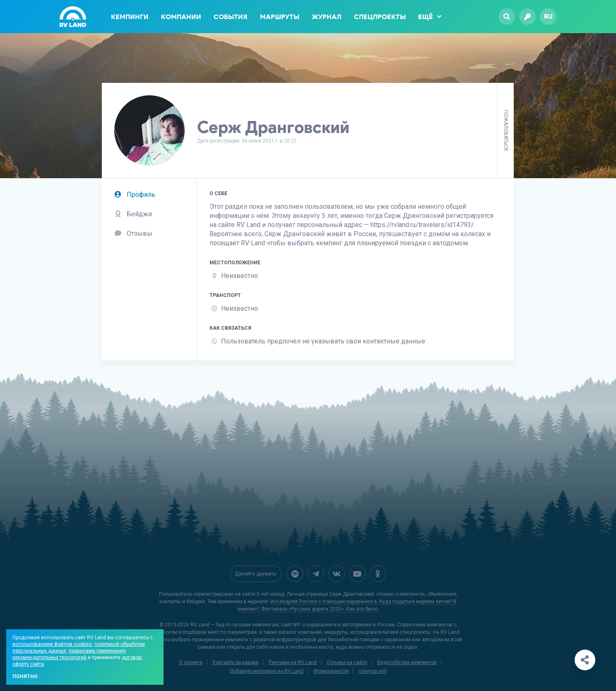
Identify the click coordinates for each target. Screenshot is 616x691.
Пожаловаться (506, 130)
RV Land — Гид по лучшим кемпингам (235, 625)
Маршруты (280, 17)
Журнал (327, 17)
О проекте (191, 662)
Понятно (25, 677)
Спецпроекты (380, 17)
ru (548, 16)
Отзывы (133, 233)
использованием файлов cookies (52, 644)
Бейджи (133, 214)
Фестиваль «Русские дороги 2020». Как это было (319, 609)
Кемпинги (130, 17)
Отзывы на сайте (347, 662)
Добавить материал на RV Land (266, 671)
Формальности (331, 671)
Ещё (430, 17)
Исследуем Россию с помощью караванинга (324, 602)
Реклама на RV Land (293, 662)
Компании (181, 17)
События (231, 17)
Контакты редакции (236, 662)
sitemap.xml (373, 671)
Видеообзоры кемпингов (407, 662)
